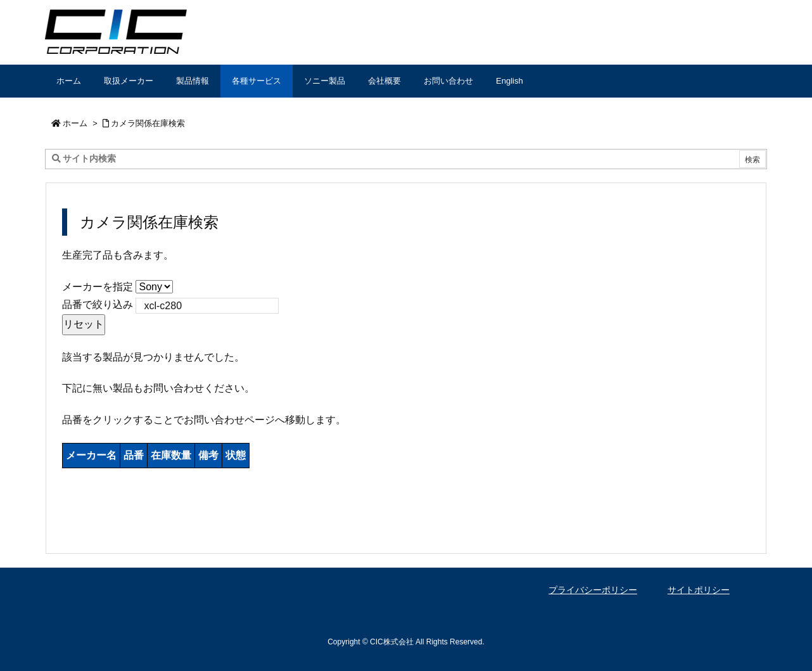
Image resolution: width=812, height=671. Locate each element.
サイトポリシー (699, 590)
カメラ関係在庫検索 (148, 123)
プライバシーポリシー (593, 590)
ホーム (75, 123)
